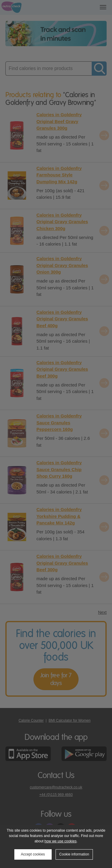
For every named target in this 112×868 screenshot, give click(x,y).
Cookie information (74, 854)
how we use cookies (60, 841)
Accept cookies (33, 854)
